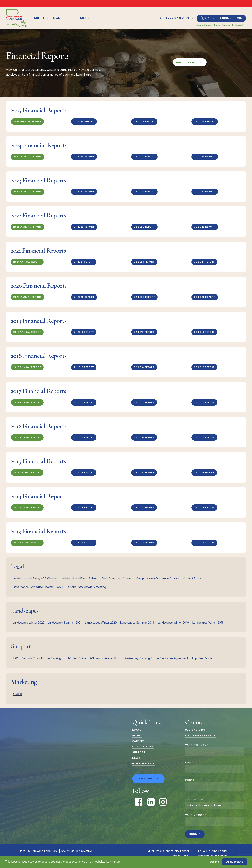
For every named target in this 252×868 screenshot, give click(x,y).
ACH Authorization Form (105, 658)
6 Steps (17, 694)
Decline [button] (214, 862)
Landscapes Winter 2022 (28, 623)
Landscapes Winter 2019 (173, 623)
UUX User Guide (75, 658)
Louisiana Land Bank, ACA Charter (35, 578)
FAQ (15, 658)
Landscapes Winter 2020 (101, 623)
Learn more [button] (113, 862)
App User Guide (202, 658)
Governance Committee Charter (33, 587)
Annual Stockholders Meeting (87, 587)
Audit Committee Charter (117, 578)
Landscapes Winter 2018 (208, 623)
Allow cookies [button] (235, 862)
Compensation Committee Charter (158, 578)
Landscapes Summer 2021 (64, 623)
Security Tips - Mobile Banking (41, 658)
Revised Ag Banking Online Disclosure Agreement (156, 658)
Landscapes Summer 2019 (137, 623)
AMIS (61, 587)
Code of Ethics (192, 578)
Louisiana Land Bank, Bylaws (79, 578)
